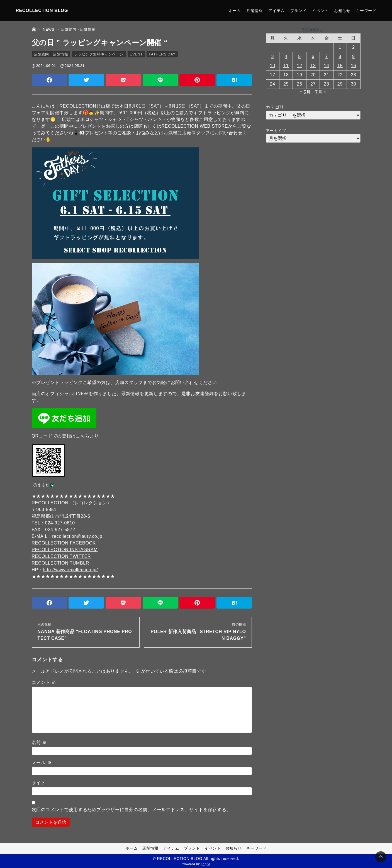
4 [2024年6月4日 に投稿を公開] (286, 56)
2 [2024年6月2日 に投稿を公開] (354, 47)
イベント (320, 11)
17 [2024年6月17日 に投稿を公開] (273, 75)
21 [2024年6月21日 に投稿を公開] (326, 75)
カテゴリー (277, 107)
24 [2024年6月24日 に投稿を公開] (273, 84)
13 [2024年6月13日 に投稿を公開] (313, 66)
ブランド (299, 11)
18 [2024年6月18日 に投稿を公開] (286, 75)
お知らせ (342, 11)
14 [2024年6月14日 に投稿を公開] (326, 66)
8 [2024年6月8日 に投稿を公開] (340, 56)
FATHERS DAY (162, 54)
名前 (39, 742)
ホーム (235, 11)
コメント (44, 682)
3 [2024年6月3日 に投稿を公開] (272, 56)
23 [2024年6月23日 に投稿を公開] (353, 75)
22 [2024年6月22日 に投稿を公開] (340, 75)
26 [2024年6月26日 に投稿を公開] (300, 84)
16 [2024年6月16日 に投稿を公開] (353, 66)
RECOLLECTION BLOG (42, 10)
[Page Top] (381, 857)
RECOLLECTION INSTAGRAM (65, 550)
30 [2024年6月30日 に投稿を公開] (353, 84)
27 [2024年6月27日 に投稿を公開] (313, 84)
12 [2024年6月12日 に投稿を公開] (300, 66)
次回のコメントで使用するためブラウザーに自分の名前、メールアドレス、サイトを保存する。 (132, 810)
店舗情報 (255, 11)
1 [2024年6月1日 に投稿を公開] (340, 47)
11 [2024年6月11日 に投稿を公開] (286, 66)
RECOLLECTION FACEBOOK (64, 543)
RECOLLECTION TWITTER (61, 556)
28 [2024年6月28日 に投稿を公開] (326, 84)
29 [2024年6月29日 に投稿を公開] (340, 84)
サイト (39, 783)
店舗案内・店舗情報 (51, 54)
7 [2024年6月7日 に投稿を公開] (327, 56)
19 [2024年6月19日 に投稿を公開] (300, 75)
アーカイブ (276, 131)
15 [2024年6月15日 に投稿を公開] (340, 66)
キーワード (366, 11)
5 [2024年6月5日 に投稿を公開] (300, 56)
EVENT (136, 54)
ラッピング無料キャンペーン (99, 54)
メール (42, 763)
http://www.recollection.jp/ (70, 570)
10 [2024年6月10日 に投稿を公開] (273, 66)
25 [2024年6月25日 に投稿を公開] (286, 84)
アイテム (277, 11)
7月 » (321, 92)
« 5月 (305, 92)
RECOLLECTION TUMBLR (61, 563)
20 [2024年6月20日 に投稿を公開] (313, 75)
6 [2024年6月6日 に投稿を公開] (313, 56)
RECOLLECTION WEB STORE (195, 126)
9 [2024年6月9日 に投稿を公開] (354, 56)
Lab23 (206, 864)
